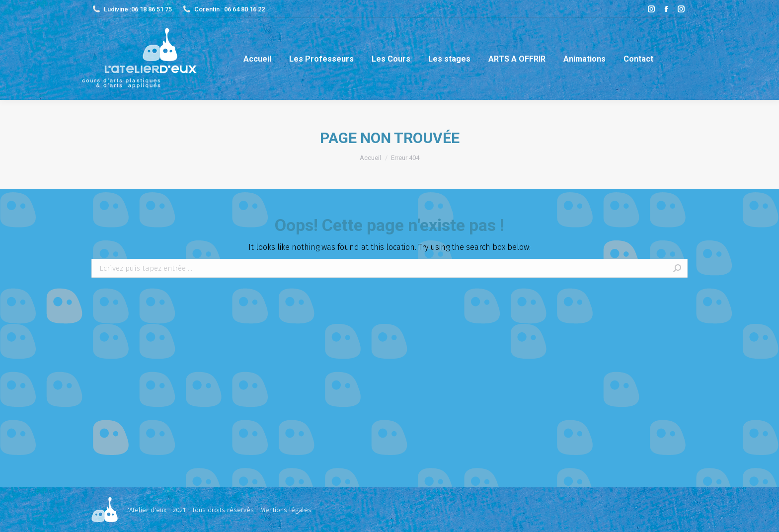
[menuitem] (257, 59)
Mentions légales (286, 510)
